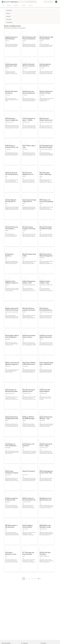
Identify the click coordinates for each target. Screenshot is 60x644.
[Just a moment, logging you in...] (56, 2)
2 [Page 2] (26, 579)
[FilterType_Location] (5, 10)
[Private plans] (42, 2)
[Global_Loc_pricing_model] (5, 22)
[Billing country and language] (48, 2)
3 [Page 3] (29, 579)
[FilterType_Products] (5, 13)
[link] (12, 43)
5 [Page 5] (35, 579)
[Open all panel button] (3, 5)
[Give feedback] (37, 2)
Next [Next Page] (38, 579)
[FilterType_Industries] (5, 16)
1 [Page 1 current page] (23, 579)
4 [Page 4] (32, 579)
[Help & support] (39, 2)
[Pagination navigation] (32, 580)
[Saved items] (41, 2)
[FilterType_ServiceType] (5, 19)
